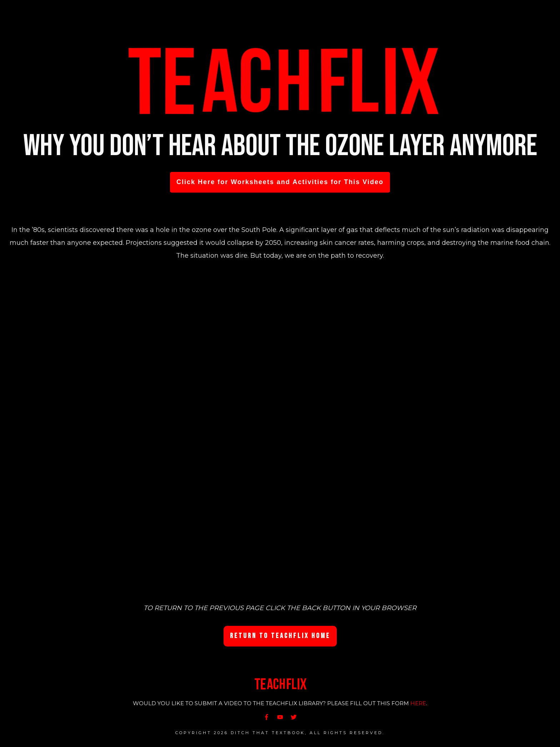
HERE (418, 703)
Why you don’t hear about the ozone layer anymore (280, 146)
